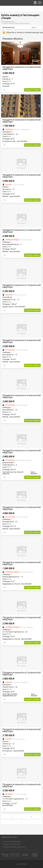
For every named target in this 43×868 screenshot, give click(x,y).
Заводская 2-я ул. (9, 299)
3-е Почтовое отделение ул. (13, 632)
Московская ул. (8, 522)
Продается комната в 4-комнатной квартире (22, 121)
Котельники (10, 350)
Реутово (8, 184)
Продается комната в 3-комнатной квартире (22, 68)
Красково (9, 295)
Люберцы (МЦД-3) (13, 240)
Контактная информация (12, 841)
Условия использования (11, 844)
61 (17, 522)
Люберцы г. (7, 242)
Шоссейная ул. (8, 355)
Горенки (9, 682)
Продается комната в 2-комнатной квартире (22, 451)
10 (16, 355)
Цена (34, 27)
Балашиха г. (7, 685)
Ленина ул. (7, 189)
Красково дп (7, 297)
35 (26, 632)
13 (22, 577)
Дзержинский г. (9, 462)
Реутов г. (6, 77)
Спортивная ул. (9, 134)
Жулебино (9, 794)
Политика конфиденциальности (14, 847)
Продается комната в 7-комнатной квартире (22, 286)
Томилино (9, 129)
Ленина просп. (8, 687)
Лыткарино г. (8, 132)
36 (16, 687)
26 (17, 134)
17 (18, 299)
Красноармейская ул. (11, 244)
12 (13, 189)
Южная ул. (7, 79)
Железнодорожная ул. (11, 577)
